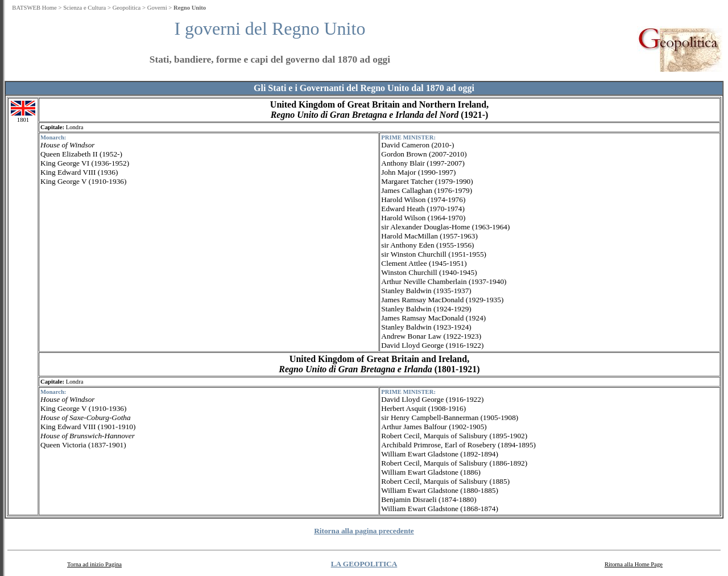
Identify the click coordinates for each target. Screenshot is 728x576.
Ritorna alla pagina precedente (364, 531)
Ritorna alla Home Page (634, 564)
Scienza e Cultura (84, 8)
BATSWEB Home (34, 8)
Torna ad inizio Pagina (94, 564)
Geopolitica (127, 8)
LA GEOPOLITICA (364, 564)
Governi (157, 8)
